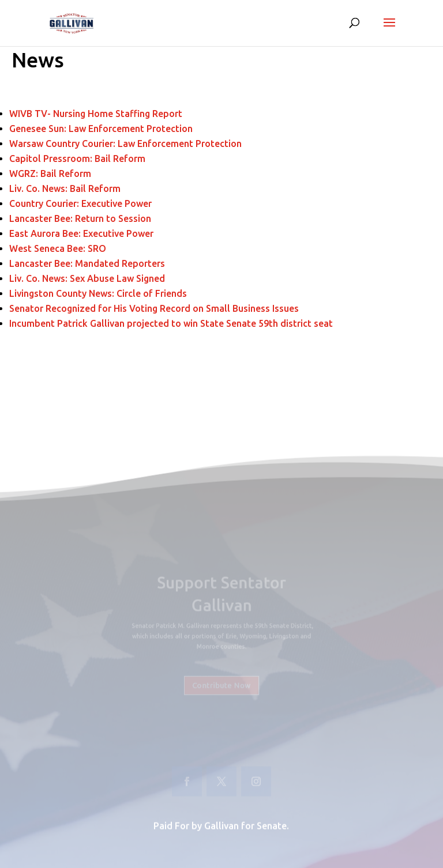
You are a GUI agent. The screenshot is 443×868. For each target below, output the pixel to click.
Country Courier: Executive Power (80, 203)
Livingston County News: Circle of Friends (98, 293)
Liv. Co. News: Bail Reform (66, 188)
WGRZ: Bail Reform (50, 173)
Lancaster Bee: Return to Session (81, 218)
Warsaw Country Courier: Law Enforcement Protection (125, 144)
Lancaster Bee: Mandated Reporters (88, 263)
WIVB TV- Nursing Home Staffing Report (96, 114)
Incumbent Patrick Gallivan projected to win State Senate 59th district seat (172, 323)
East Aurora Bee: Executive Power (81, 233)
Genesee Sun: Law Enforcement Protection (101, 129)
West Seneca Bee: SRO (59, 248)
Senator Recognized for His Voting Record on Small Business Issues (154, 308)
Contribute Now (222, 682)
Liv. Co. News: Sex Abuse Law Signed (87, 278)
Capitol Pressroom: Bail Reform (77, 158)
